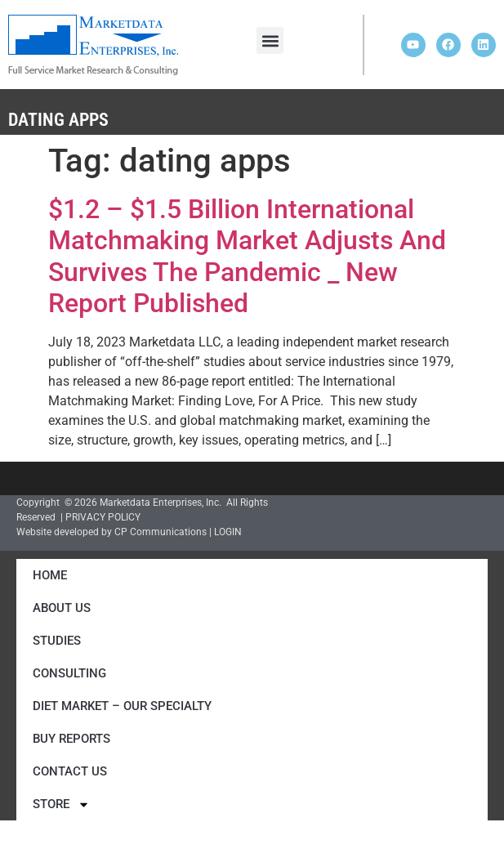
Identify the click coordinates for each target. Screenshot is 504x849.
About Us (62, 608)
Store (61, 804)
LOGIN (228, 532)
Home (50, 575)
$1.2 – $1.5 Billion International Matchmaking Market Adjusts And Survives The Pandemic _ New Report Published (247, 256)
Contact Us (70, 771)
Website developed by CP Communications (112, 532)
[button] (270, 40)
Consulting (69, 673)
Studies (57, 641)
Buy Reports (71, 739)
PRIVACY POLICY (103, 517)
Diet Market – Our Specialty (122, 706)
